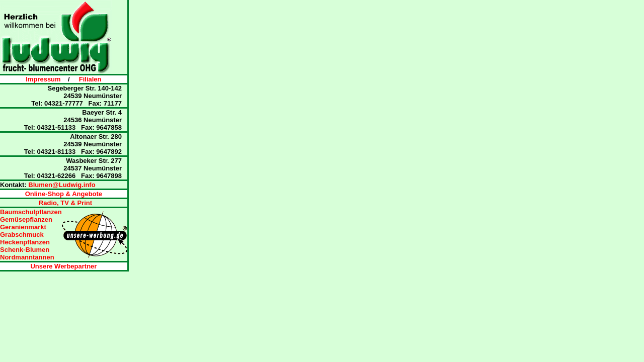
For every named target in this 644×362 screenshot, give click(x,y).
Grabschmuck (22, 235)
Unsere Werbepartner (63, 266)
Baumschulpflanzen (31, 212)
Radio (48, 203)
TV (65, 203)
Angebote (87, 194)
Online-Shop (48, 194)
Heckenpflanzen (25, 242)
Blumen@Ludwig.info (62, 185)
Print (85, 203)
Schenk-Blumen (25, 250)
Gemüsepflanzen (26, 219)
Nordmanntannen (27, 257)
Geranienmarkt (23, 227)
